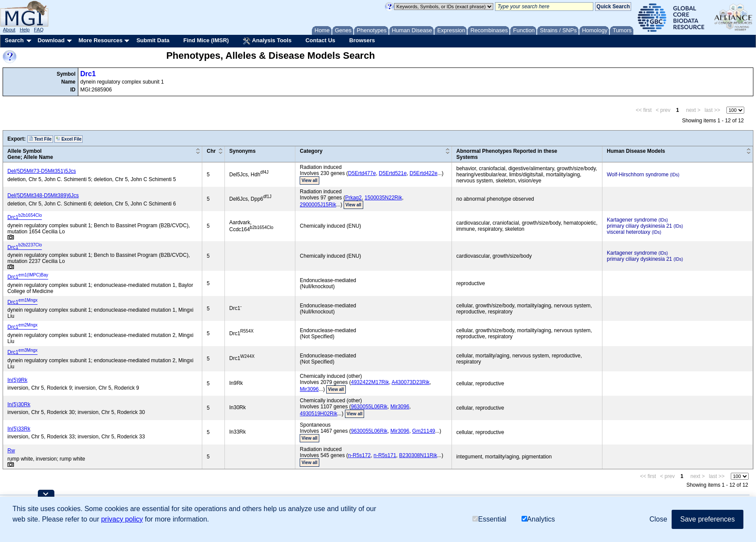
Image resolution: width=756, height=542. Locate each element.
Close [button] (658, 519)
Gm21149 (424, 431)
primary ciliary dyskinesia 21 (639, 226)
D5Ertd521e (393, 173)
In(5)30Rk (19, 404)
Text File (40, 139)
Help (25, 30)
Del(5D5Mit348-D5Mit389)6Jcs (43, 195)
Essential (489, 519)
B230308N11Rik (418, 455)
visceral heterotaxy (629, 232)
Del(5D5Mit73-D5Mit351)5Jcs (42, 171)
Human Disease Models (636, 151)
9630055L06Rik (369, 407)
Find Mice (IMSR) (206, 40)
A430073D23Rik (410, 382)
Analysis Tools (267, 41)
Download (51, 40)
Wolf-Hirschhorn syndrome (638, 175)
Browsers (362, 40)
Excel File (69, 139)
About (9, 30)
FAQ (39, 30)
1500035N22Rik (383, 198)
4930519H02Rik (318, 414)
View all (309, 180)
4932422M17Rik (370, 382)
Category (311, 151)
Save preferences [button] (707, 519)
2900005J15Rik (318, 205)
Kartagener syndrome (632, 220)
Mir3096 (309, 389)
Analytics (538, 519)
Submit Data (153, 40)
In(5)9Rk (17, 380)
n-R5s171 (385, 455)
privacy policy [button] (122, 519)
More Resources (100, 40)
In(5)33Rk (19, 429)
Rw (11, 451)
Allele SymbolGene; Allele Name (30, 154)
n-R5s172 (359, 455)
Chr (211, 151)
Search (14, 40)
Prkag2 (353, 198)
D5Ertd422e (424, 173)
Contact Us (320, 40)
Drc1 (88, 74)
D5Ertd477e (362, 173)
